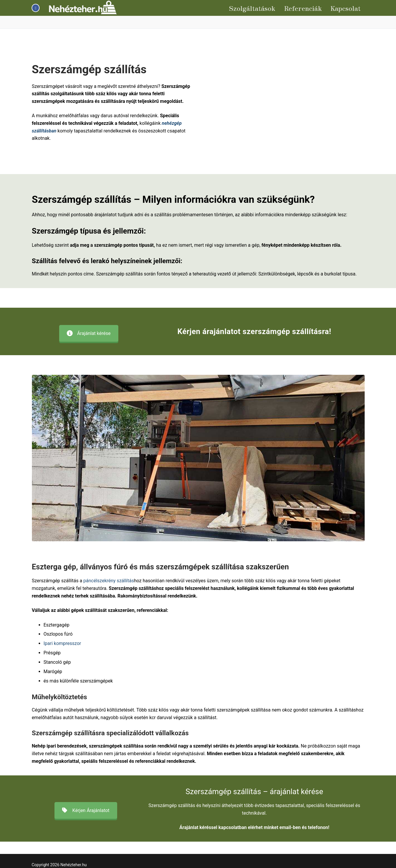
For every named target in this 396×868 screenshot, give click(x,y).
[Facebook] (36, 8)
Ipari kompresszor (62, 643)
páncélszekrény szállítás (109, 581)
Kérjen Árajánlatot (86, 810)
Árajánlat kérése (89, 333)
